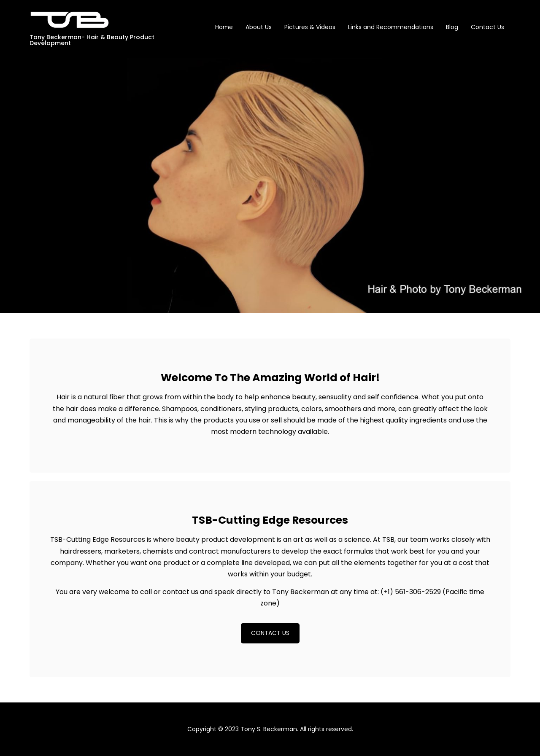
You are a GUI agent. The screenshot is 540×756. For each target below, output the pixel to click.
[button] (270, 633)
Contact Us (487, 27)
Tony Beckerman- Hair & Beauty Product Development (92, 40)
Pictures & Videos (310, 27)
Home (224, 27)
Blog (452, 27)
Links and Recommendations (391, 27)
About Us (259, 27)
